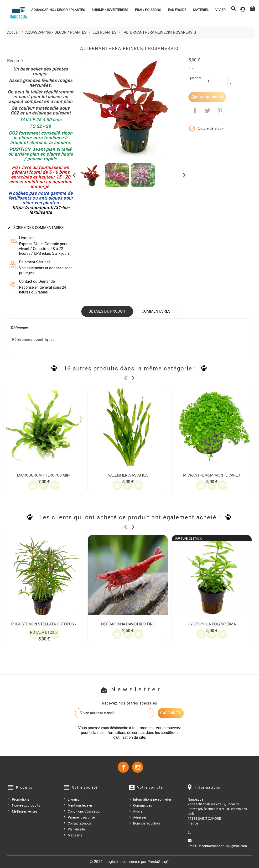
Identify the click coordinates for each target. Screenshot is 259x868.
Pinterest (220, 111)
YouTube (138, 767)
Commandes (142, 805)
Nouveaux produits (26, 805)
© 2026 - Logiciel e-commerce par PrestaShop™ (130, 862)
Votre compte (150, 787)
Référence (19, 328)
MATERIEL (201, 10)
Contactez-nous (80, 823)
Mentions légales (80, 805)
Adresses (140, 817)
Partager (195, 111)
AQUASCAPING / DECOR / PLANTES (58, 10)
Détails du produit (107, 311)
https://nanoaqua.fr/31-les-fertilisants (41, 210)
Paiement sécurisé (81, 817)
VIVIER (220, 10)
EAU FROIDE (177, 10)
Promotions (21, 799)
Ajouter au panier (207, 97)
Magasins (75, 835)
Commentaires (156, 311)
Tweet (207, 111)
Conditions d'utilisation (85, 811)
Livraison (75, 799)
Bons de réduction (146, 823)
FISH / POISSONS (148, 10)
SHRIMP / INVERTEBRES (110, 10)
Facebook (123, 767)
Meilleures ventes (25, 811)
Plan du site (76, 829)
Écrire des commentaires (35, 228)
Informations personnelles (152, 799)
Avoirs (138, 811)
